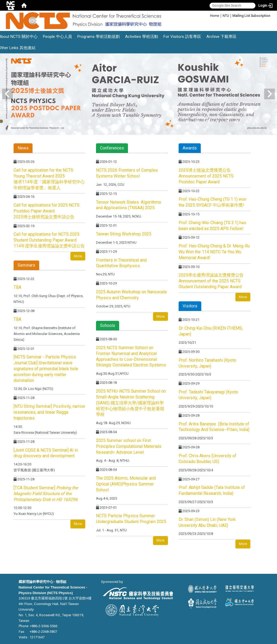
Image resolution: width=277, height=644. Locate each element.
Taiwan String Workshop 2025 (124, 234)
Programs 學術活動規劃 (99, 37)
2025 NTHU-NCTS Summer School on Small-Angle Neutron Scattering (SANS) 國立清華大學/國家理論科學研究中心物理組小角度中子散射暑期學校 (131, 403)
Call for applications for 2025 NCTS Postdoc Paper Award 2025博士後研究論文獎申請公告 (47, 211)
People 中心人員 (57, 37)
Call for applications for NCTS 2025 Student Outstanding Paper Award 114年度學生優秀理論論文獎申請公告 (49, 240)
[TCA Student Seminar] (46, 494)
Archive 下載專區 (221, 37)
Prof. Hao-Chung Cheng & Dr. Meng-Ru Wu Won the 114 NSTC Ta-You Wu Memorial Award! (214, 252)
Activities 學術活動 (142, 37)
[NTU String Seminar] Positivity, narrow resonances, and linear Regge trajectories (49, 412)
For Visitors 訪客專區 (182, 37)
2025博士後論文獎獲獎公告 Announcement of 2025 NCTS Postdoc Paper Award (206, 176)
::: (207, 15)
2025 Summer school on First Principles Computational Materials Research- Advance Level (129, 446)
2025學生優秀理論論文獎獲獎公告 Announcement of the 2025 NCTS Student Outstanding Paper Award (211, 281)
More (78, 256)
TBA (17, 287)
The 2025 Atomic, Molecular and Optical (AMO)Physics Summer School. (126, 484)
